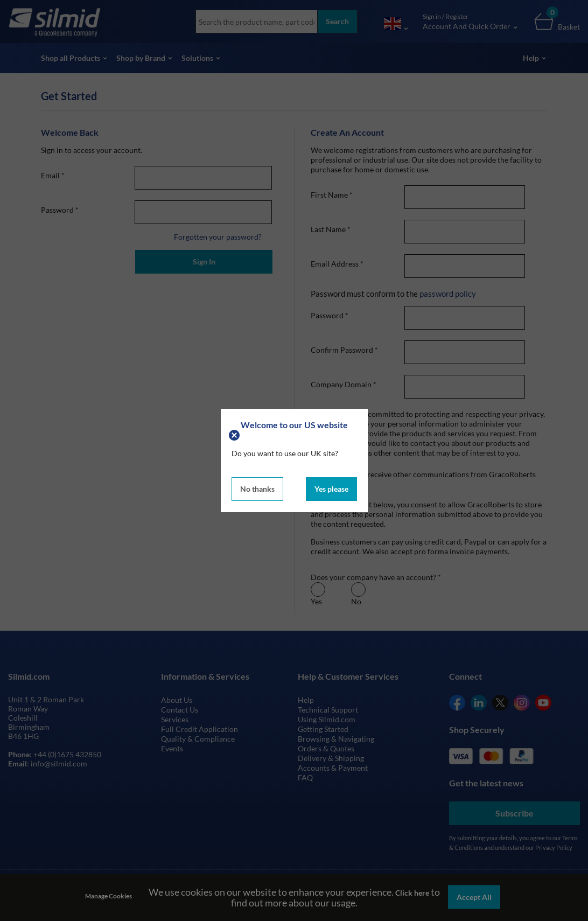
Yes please (331, 489)
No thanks (257, 489)
